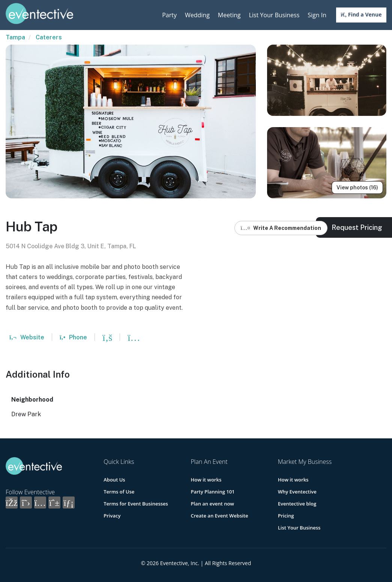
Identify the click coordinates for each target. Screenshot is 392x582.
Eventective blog (297, 504)
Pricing (286, 516)
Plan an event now (212, 504)
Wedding (197, 15)
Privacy (112, 516)
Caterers (49, 37)
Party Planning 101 (213, 492)
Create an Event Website (219, 516)
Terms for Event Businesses (136, 504)
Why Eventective (297, 492)
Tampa (15, 37)
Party (169, 15)
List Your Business (274, 15)
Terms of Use (119, 492)
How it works (206, 480)
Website (27, 337)
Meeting (229, 15)
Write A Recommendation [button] (281, 228)
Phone (73, 337)
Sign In (317, 15)
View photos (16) (357, 187)
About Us (114, 480)
